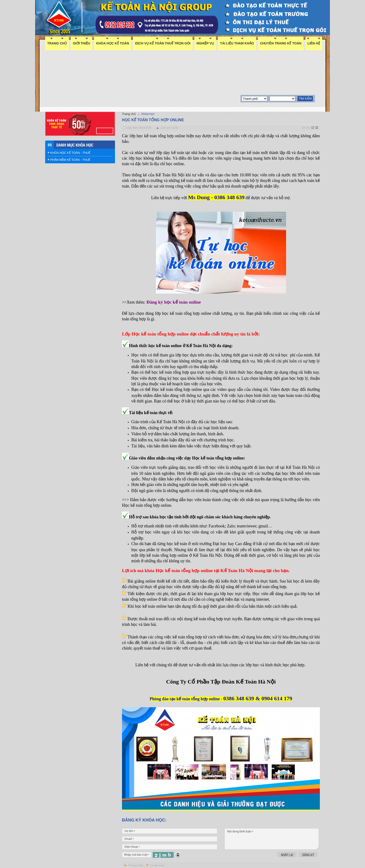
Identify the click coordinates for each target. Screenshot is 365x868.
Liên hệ (314, 43)
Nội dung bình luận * (272, 839)
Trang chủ (57, 43)
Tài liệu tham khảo (237, 43)
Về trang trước (136, 865)
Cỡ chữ (306, 128)
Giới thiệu (81, 43)
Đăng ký (308, 855)
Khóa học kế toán (113, 43)
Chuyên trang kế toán (281, 43)
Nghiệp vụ (205, 43)
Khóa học (148, 114)
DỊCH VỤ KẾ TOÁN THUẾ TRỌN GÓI (163, 43)
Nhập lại (287, 855)
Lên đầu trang (157, 865)
